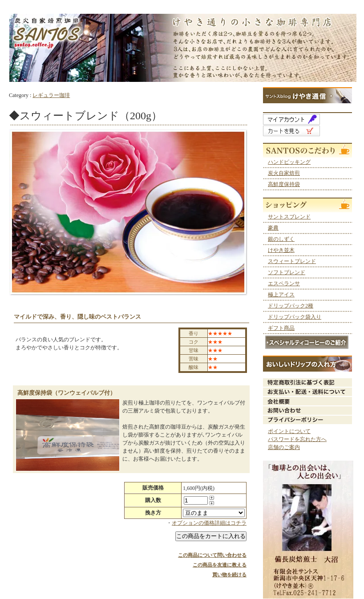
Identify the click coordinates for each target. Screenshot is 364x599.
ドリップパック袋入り (295, 317)
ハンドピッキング (289, 162)
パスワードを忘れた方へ (297, 439)
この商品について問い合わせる (212, 555)
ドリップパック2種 (291, 306)
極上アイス (281, 295)
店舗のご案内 (284, 447)
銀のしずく (281, 239)
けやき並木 (281, 250)
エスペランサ (284, 283)
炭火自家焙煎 (284, 173)
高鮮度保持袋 (284, 184)
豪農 (273, 228)
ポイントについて (289, 431)
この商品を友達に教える (220, 565)
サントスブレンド (289, 217)
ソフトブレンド (287, 272)
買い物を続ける (229, 575)
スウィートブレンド (292, 261)
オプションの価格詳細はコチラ (209, 523)
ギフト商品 (281, 328)
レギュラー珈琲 (51, 95)
